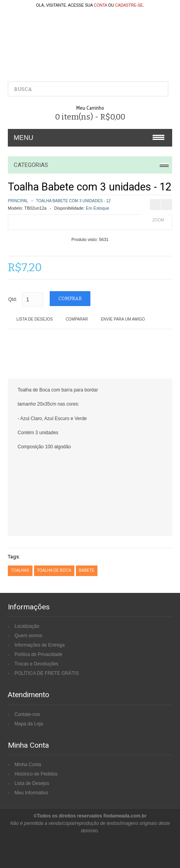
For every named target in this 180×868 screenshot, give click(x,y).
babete (87, 570)
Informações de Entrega (40, 645)
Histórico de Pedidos (36, 774)
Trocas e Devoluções (36, 664)
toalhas (20, 570)
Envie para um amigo (123, 319)
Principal (18, 201)
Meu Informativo (31, 793)
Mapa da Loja (29, 724)
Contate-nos (27, 714)
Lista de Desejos (35, 319)
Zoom (158, 220)
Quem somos (28, 636)
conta (101, 5)
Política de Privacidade (38, 654)
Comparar (77, 319)
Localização (27, 626)
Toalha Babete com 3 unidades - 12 (73, 201)
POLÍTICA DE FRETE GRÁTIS (47, 673)
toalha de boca (54, 570)
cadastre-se (129, 5)
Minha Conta (28, 765)
